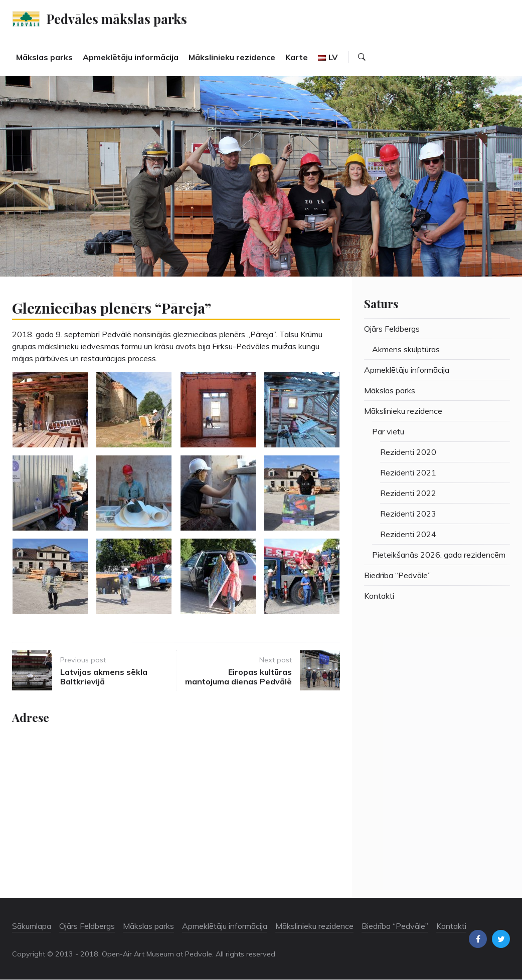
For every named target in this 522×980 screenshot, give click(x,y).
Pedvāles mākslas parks (117, 19)
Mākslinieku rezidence (232, 57)
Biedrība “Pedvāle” (397, 575)
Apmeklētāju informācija (131, 57)
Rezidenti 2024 (408, 534)
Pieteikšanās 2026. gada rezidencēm (439, 555)
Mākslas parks (44, 57)
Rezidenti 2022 (408, 493)
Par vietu (388, 431)
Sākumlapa (32, 926)
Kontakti (379, 596)
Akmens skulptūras (406, 349)
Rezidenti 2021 (408, 472)
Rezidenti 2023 (408, 514)
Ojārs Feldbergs (392, 329)
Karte (297, 57)
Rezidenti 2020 (408, 452)
